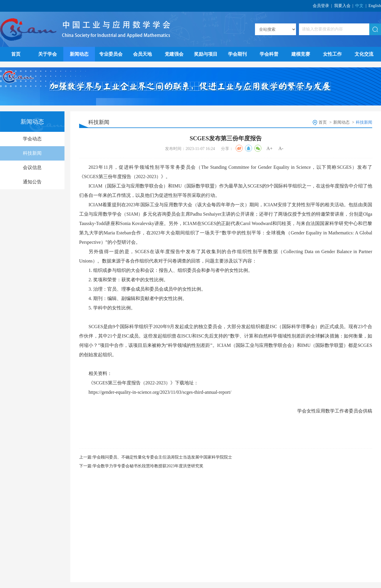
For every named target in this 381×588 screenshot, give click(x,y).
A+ (269, 148)
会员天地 (142, 54)
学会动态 (32, 139)
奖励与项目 (206, 54)
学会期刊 (237, 54)
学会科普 (269, 54)
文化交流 (364, 54)
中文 (359, 6)
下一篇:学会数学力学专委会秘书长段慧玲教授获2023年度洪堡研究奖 (141, 466)
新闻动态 (79, 54)
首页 (16, 54)
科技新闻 (32, 153)
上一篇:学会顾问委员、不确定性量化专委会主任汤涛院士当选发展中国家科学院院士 (156, 457)
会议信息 (32, 167)
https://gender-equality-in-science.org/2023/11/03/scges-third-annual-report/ (160, 392)
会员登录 (321, 6)
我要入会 (342, 6)
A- (281, 148)
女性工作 (332, 54)
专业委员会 (111, 54)
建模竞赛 (301, 54)
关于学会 (47, 54)
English (375, 6)
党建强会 (174, 54)
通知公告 (32, 182)
